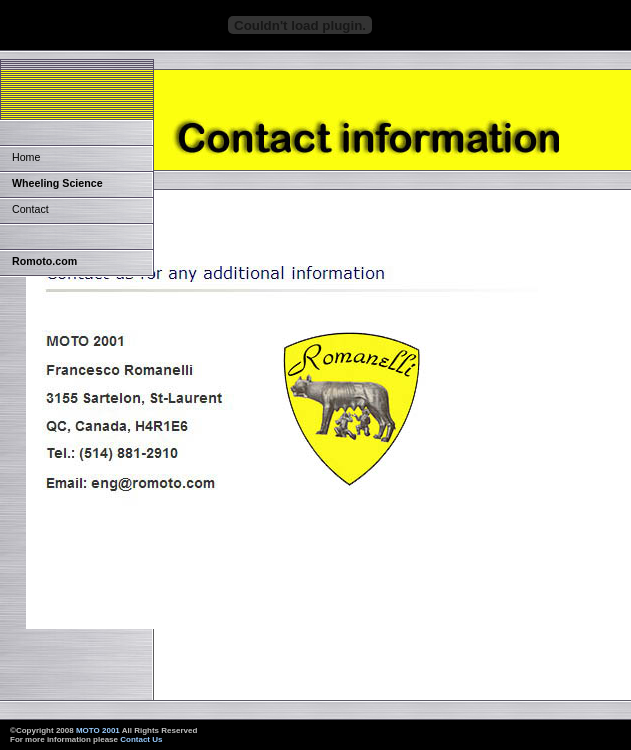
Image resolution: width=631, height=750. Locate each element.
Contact (30, 209)
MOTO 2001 (98, 730)
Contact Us (141, 739)
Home (26, 157)
